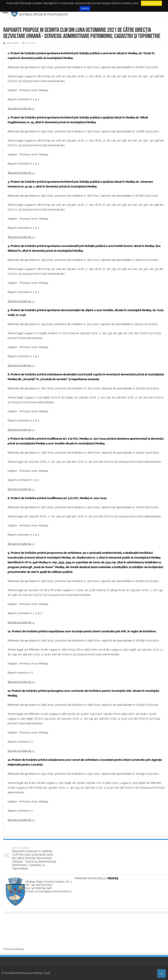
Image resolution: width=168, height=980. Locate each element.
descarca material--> (21, 108)
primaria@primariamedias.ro (53, 891)
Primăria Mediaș (14, 949)
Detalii (85, 8)
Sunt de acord (151, 3)
